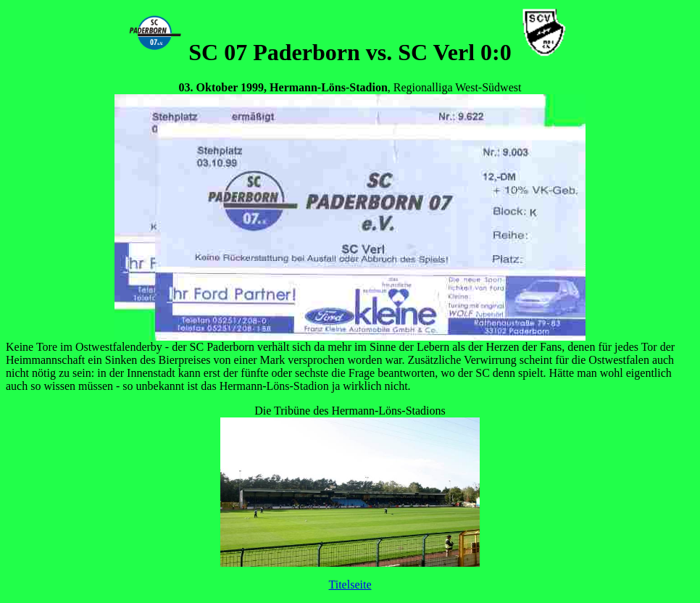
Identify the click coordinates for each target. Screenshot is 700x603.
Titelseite (350, 585)
